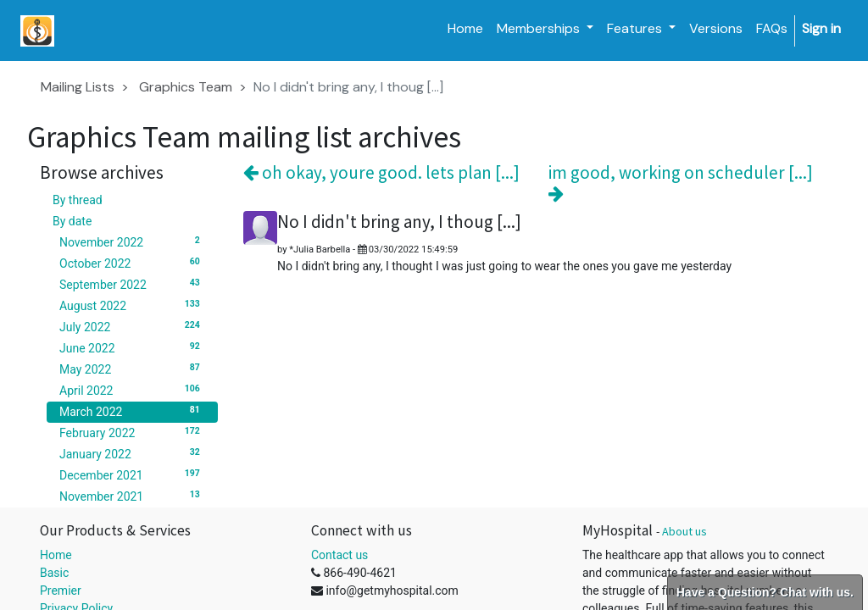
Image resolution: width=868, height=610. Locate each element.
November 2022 (132, 241)
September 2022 (132, 284)
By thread (78, 200)
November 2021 (132, 496)
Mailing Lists (78, 87)
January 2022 (132, 453)
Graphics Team (186, 87)
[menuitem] (465, 29)
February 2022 (132, 432)
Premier (61, 591)
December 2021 (132, 474)
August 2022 (132, 305)
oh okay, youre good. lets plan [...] (381, 172)
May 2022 (132, 369)
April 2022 (132, 390)
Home (56, 555)
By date (72, 221)
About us (684, 531)
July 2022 (132, 326)
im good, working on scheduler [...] (681, 182)
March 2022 (132, 411)
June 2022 (132, 347)
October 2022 (132, 263)
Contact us (339, 555)
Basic (54, 573)
